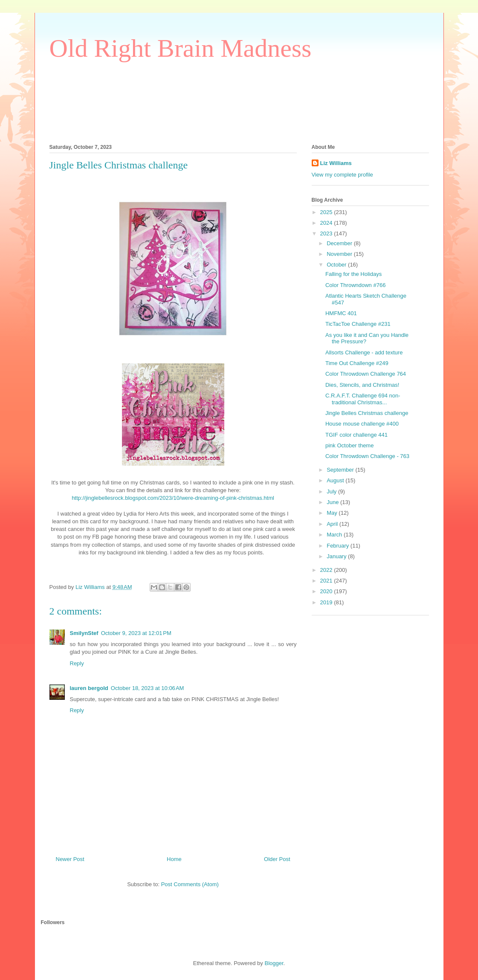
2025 (327, 212)
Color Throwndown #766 (355, 285)
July (332, 491)
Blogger (274, 963)
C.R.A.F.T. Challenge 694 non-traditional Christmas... (363, 399)
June (333, 502)
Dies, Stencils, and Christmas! (362, 385)
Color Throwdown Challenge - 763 (367, 456)
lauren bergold (89, 688)
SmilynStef (84, 633)
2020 (327, 591)
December (340, 243)
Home (174, 859)
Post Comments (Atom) (190, 884)
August (336, 480)
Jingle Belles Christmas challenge (367, 413)
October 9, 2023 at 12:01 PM (136, 633)
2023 (327, 233)
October (337, 265)
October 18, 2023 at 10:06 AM (148, 688)
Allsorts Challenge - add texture (364, 352)
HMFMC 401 (341, 313)
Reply (77, 663)
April (333, 524)
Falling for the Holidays (353, 274)
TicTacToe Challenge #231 (358, 324)
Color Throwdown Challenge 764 (366, 374)
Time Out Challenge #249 (357, 363)
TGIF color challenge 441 (356, 435)
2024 (327, 223)
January (337, 556)
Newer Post (70, 859)
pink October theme (349, 445)
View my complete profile (342, 175)
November (340, 254)
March (335, 535)
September (341, 470)
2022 (327, 570)
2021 (327, 581)
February (339, 546)
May (333, 513)
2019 (327, 602)
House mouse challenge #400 (362, 424)
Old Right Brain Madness (181, 48)
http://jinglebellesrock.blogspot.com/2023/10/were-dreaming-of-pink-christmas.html (173, 498)
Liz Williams (336, 163)
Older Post (277, 859)
